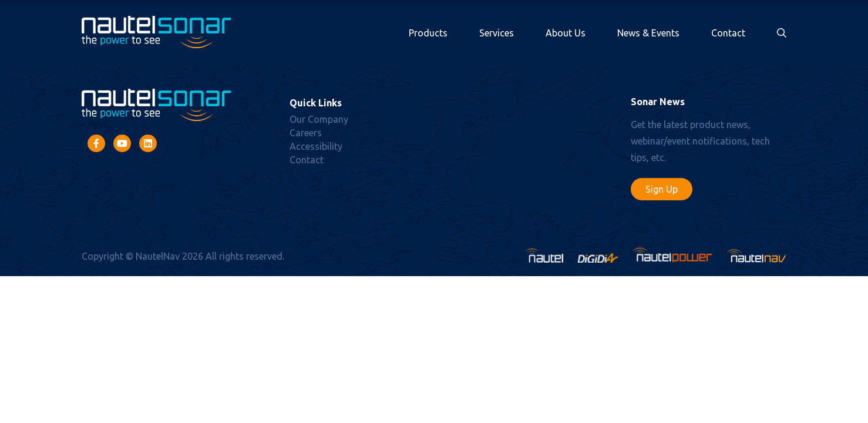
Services (497, 33)
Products (428, 33)
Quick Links (316, 103)
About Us (566, 33)
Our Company (319, 119)
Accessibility (316, 146)
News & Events (648, 33)
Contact (728, 33)
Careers (306, 133)
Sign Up (662, 189)
